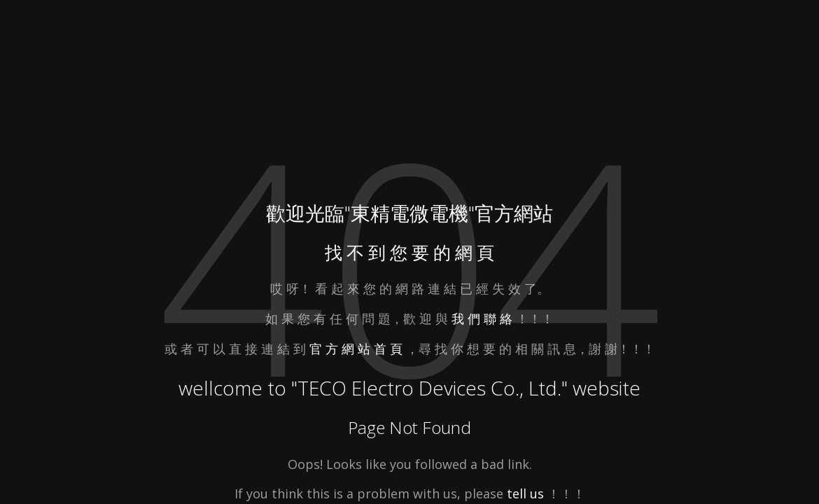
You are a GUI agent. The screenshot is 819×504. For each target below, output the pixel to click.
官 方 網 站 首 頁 (358, 349)
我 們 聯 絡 (482, 318)
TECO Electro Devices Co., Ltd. (429, 388)
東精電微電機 (409, 213)
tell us (525, 493)
